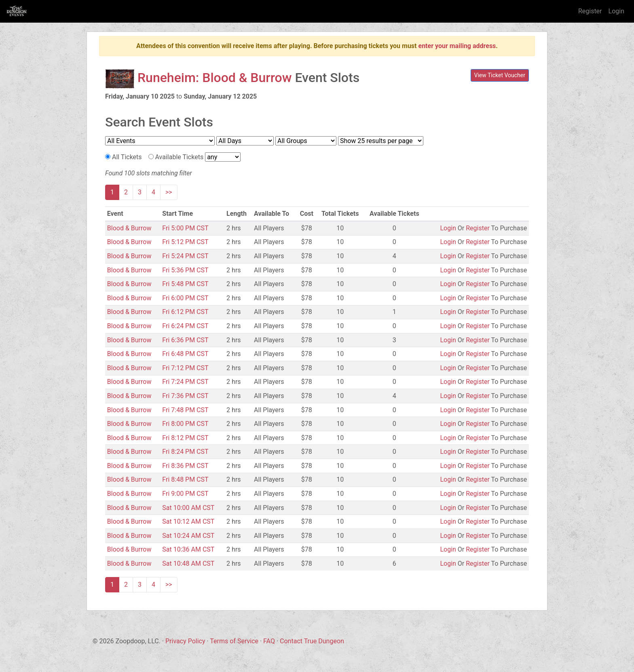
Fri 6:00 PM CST (185, 298)
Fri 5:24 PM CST (185, 256)
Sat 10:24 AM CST (188, 536)
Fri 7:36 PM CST (185, 396)
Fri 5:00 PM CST (185, 228)
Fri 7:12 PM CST (185, 368)
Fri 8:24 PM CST (185, 452)
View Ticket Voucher (500, 75)
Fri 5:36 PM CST (185, 270)
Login (616, 11)
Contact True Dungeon (312, 641)
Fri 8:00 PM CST (185, 424)
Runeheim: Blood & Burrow (215, 78)
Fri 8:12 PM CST (185, 438)
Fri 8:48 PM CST (185, 479)
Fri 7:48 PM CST (185, 410)
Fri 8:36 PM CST (185, 466)
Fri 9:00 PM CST (185, 494)
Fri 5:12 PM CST (185, 242)
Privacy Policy (185, 641)
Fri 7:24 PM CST (185, 382)
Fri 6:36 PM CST (185, 340)
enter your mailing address (457, 46)
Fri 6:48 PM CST (185, 354)
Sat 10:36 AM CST (188, 549)
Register (590, 11)
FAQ (269, 641)
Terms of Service (234, 641)
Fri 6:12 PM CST (185, 312)
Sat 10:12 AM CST (188, 521)
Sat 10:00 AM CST (188, 508)
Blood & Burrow (129, 228)
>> (169, 192)
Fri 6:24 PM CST (185, 326)
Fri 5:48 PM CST (185, 284)
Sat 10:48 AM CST (188, 564)
